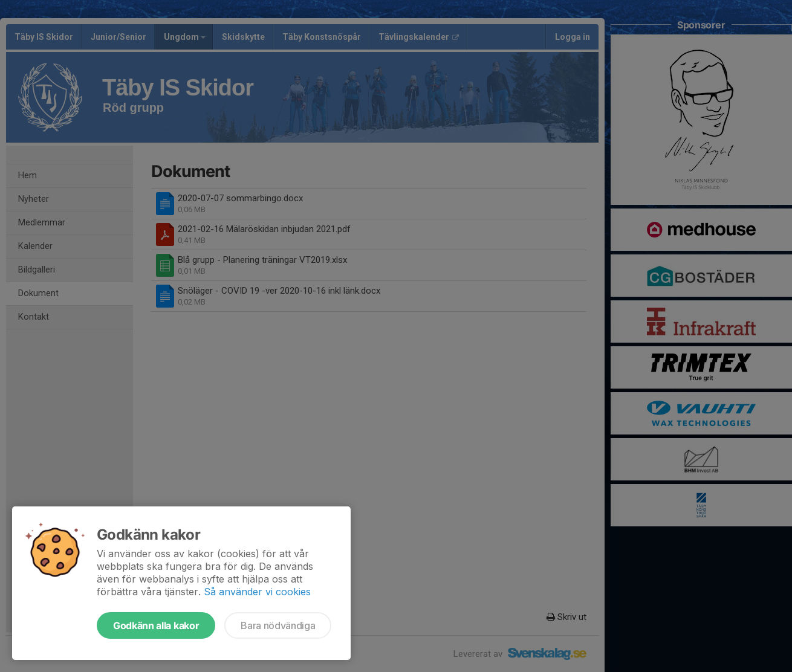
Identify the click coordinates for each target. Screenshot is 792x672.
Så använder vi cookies (257, 592)
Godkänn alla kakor (156, 625)
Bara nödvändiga (278, 625)
